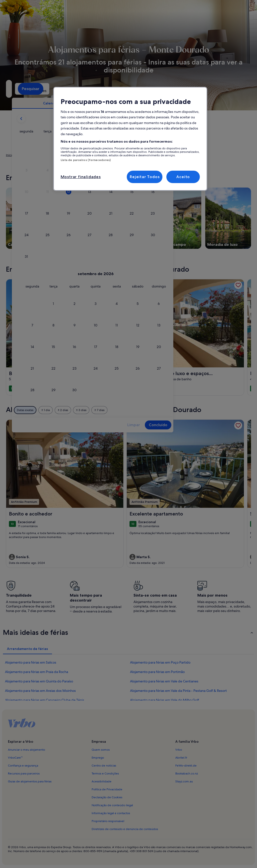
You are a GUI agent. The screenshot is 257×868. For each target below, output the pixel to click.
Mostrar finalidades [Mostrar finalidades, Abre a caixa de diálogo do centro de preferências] (81, 177)
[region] (130, 139)
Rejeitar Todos (145, 177)
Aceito (183, 177)
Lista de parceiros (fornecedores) (86, 160)
